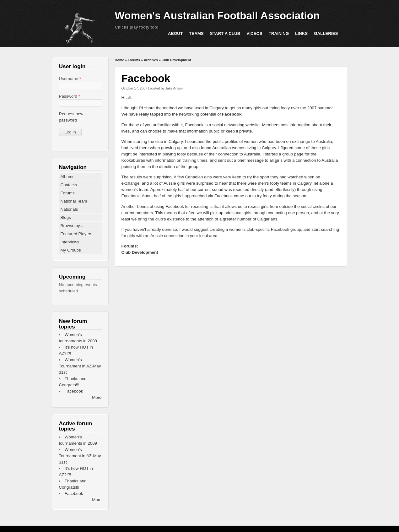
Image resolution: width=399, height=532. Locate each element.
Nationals (69, 209)
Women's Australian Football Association (217, 16)
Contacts (69, 185)
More (97, 397)
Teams (196, 33)
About (175, 33)
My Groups (71, 250)
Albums (67, 177)
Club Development (176, 60)
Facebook (232, 114)
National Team (74, 201)
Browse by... (72, 226)
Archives (151, 60)
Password (70, 96)
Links (301, 33)
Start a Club (225, 33)
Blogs (66, 217)
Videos (254, 33)
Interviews (70, 242)
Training (279, 33)
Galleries (326, 33)
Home (120, 60)
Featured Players (77, 234)
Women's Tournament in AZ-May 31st (80, 366)
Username (70, 79)
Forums (134, 60)
